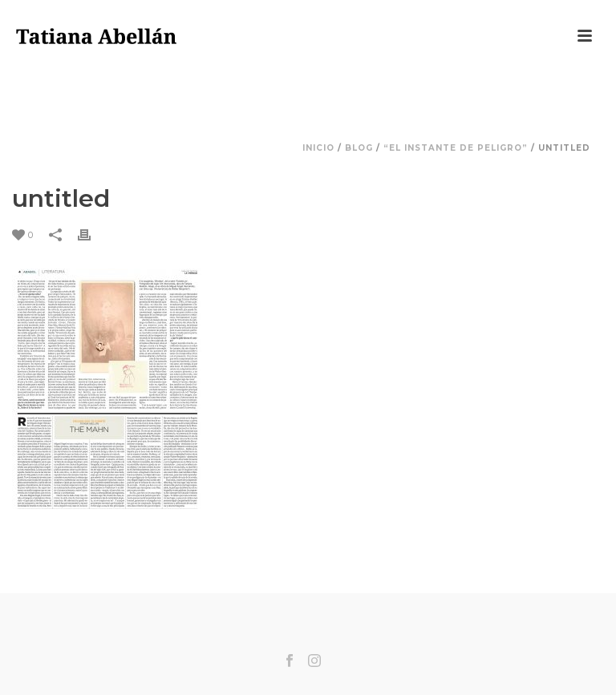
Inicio (318, 148)
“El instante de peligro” (456, 148)
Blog (359, 148)
